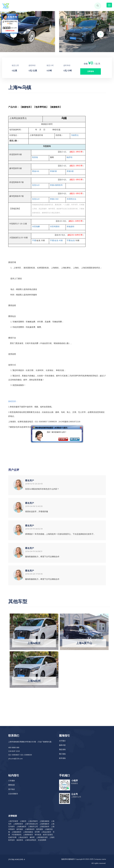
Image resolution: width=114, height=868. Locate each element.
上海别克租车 (44, 827)
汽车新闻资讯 (17, 835)
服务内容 (62, 745)
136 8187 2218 (14, 751)
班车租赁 (38, 835)
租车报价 (20, 829)
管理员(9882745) (10, 23)
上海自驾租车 (33, 821)
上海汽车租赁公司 (31, 824)
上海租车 (23, 821)
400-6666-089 (14, 748)
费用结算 (12, 785)
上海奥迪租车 (21, 827)
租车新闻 (40, 829)
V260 (54, 199)
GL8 (36, 185)
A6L (36, 171)
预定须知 (62, 749)
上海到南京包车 (42, 837)
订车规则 (12, 781)
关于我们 (62, 741)
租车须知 (62, 758)
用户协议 (12, 789)
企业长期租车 (13, 794)
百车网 (37, 832)
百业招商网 (42, 840)
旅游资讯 (20, 840)
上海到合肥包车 (30, 840)
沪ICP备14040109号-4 (17, 859)
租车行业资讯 (48, 835)
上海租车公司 (33, 827)
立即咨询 (91, 71)
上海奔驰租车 (44, 824)
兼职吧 (32, 837)
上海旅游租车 (17, 832)
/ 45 (56, 240)
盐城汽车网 (12, 837)
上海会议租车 (46, 832)
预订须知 (62, 754)
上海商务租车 (18, 824)
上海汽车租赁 (13, 821)
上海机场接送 (44, 821)
